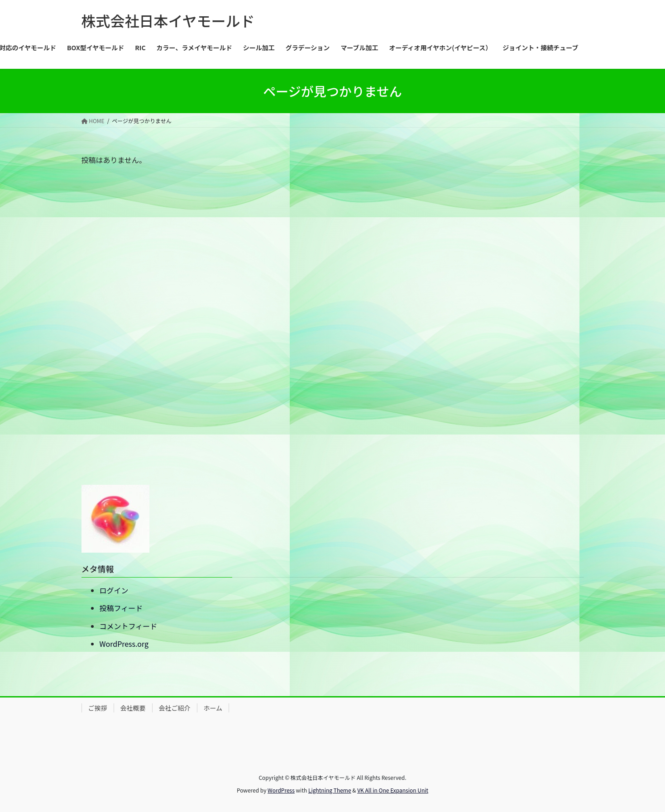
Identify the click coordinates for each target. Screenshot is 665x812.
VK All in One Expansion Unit (393, 790)
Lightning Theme (330, 790)
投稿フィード (121, 608)
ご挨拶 (98, 708)
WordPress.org (124, 644)
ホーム (213, 708)
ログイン (114, 590)
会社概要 (133, 708)
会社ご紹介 (175, 708)
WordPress (281, 790)
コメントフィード (129, 626)
